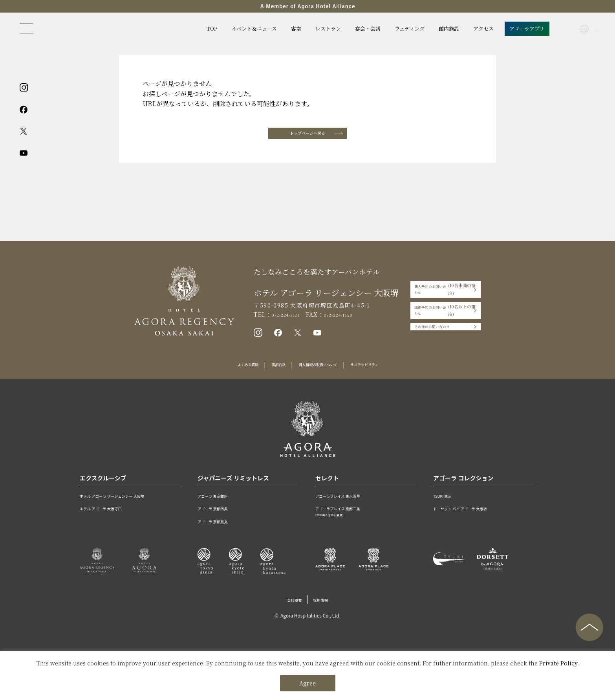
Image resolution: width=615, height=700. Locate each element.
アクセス (483, 28)
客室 (296, 28)
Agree (307, 683)
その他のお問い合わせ (424, 330)
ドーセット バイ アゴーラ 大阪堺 (473, 518)
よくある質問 (225, 375)
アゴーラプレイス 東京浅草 (349, 505)
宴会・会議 (368, 28)
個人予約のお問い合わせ (443, 297)
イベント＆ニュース (254, 28)
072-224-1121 (273, 320)
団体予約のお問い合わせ (443, 313)
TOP (212, 28)
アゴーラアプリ (527, 28)
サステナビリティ (385, 375)
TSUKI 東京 (447, 505)
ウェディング (410, 28)
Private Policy (558, 663)
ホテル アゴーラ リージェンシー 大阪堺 (128, 505)
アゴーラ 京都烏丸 (220, 531)
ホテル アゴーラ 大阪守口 (111, 518)
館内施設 (449, 28)
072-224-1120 (338, 320)
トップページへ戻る (307, 136)
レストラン (328, 28)
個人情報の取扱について (320, 375)
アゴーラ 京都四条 (220, 518)
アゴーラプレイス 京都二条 (366, 522)
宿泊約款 (266, 375)
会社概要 (291, 609)
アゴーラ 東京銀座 (220, 505)
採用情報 (324, 609)
